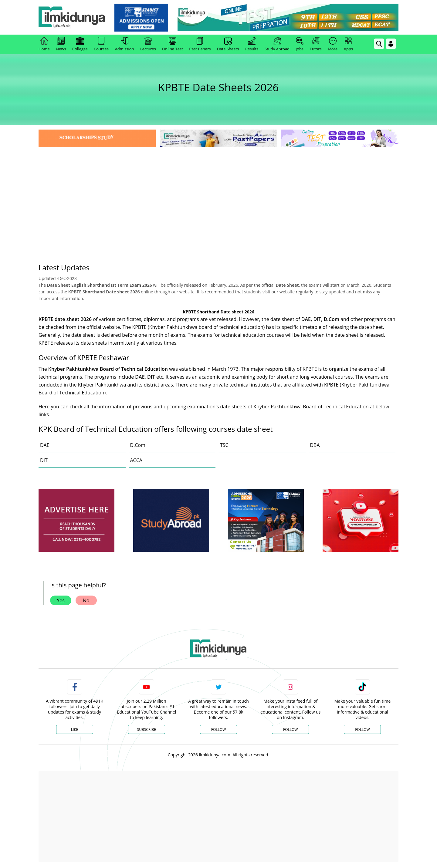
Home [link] (44, 44)
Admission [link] (125, 44)
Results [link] (252, 44)
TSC (224, 445)
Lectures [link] (148, 44)
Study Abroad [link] (277, 44)
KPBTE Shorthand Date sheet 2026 (218, 312)
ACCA (136, 460)
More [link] (333, 44)
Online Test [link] (173, 44)
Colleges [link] (80, 44)
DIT (44, 460)
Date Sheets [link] (228, 44)
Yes (61, 600)
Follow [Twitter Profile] (218, 730)
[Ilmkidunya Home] (72, 17)
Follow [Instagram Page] (290, 730)
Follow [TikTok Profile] (362, 730)
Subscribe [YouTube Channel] (147, 730)
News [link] (61, 44)
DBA (315, 445)
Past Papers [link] (200, 44)
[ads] (76, 520)
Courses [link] (101, 44)
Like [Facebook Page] (75, 730)
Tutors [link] (316, 44)
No (86, 600)
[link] (142, 18)
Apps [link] (348, 44)
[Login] (391, 44)
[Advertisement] (218, 194)
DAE (45, 445)
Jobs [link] (300, 44)
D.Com (138, 445)
